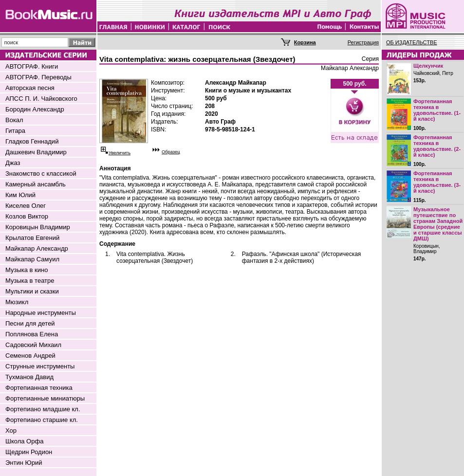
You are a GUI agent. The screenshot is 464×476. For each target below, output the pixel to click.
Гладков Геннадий (32, 141)
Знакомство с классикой (41, 174)
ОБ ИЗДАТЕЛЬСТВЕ (412, 42)
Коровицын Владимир (38, 227)
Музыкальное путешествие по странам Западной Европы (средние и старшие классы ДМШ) (438, 224)
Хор (11, 430)
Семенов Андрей (30, 356)
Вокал (14, 120)
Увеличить (120, 153)
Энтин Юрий (24, 463)
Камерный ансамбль (36, 184)
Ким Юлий (20, 195)
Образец (171, 152)
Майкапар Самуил (32, 259)
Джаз (13, 163)
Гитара (15, 131)
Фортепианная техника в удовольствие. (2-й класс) (437, 146)
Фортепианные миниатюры (45, 398)
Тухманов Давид (29, 377)
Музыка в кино (27, 270)
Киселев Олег (26, 206)
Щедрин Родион (29, 452)
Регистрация (363, 42)
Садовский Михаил (33, 345)
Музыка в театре (30, 281)
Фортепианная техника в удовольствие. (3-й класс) (437, 182)
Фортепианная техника (39, 388)
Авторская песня (30, 88)
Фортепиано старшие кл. (42, 420)
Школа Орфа (24, 441)
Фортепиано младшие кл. (43, 409)
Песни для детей (30, 323)
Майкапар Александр (37, 248)
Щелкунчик (428, 66)
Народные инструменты (41, 313)
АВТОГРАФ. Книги (32, 66)
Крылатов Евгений (32, 238)
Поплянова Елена (32, 334)
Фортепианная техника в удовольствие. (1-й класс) (437, 110)
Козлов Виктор (27, 216)
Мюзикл (17, 302)
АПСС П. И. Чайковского (41, 99)
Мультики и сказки (32, 291)
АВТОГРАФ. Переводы (38, 77)
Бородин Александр (35, 109)
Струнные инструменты (40, 366)
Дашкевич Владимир (36, 152)
